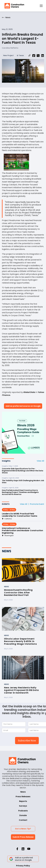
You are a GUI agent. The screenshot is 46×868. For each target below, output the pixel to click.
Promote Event (37, 504)
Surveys (23, 806)
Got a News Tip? (23, 829)
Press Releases (23, 797)
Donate (23, 815)
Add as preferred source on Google (23, 406)
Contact (23, 820)
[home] (14, 6)
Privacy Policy (23, 866)
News (23, 792)
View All (40, 461)
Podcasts (23, 811)
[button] (41, 6)
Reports (23, 801)
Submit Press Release (23, 837)
